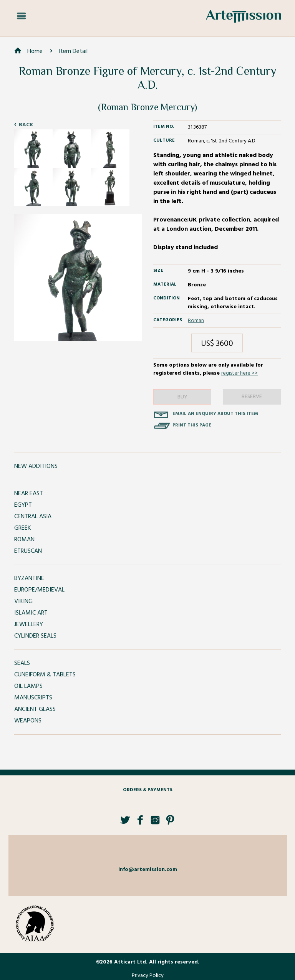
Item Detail (73, 51)
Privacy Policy (148, 976)
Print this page (192, 425)
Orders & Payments (148, 790)
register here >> (239, 373)
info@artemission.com (148, 870)
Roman (196, 321)
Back (26, 125)
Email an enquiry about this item (215, 414)
